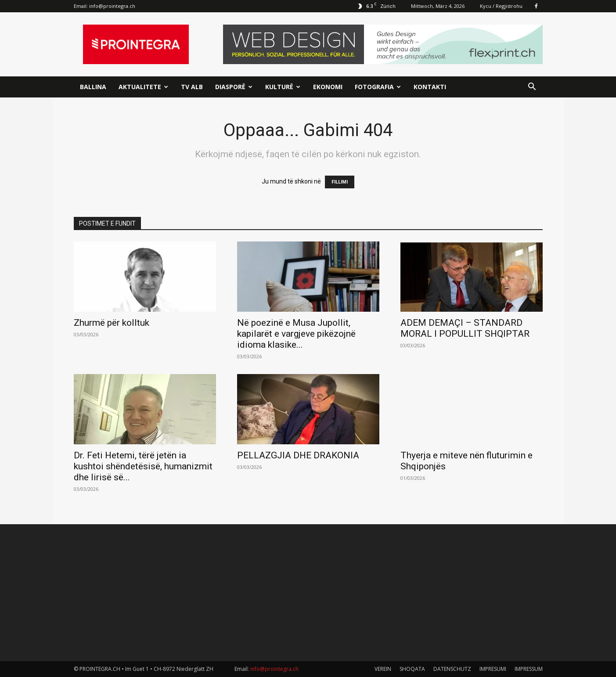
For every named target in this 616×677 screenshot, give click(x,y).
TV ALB (192, 87)
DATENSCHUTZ (452, 669)
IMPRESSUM (529, 669)
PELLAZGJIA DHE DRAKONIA (298, 455)
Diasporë (234, 87)
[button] (532, 88)
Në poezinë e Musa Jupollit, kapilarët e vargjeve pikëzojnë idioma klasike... (296, 334)
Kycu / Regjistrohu (501, 6)
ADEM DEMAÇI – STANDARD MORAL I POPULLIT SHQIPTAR (465, 328)
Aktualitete (143, 87)
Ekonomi (328, 87)
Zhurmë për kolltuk (112, 323)
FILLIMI (340, 182)
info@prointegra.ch (112, 6)
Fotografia (378, 87)
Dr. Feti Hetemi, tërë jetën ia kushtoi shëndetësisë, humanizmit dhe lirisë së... (143, 466)
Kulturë (283, 87)
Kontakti (430, 87)
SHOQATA (412, 669)
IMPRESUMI (493, 669)
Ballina (93, 87)
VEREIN (383, 669)
